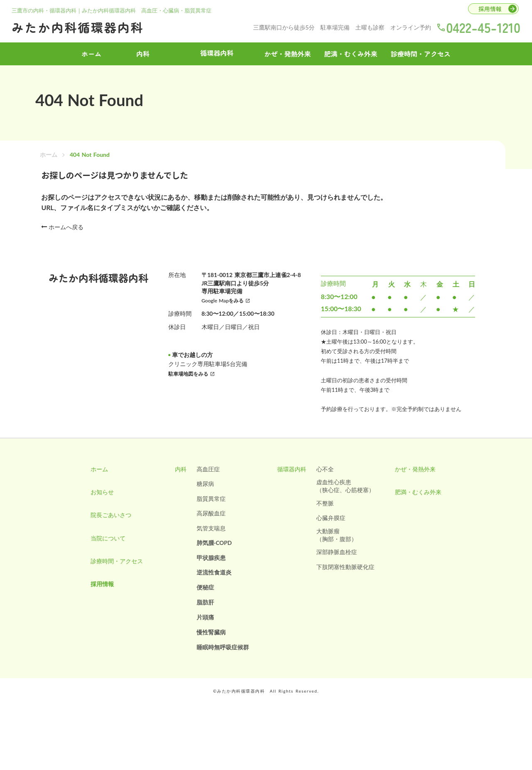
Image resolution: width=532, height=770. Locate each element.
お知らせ (99, 507)
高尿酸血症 (210, 527)
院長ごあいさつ (108, 532)
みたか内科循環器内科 (82, 26)
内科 (143, 53)
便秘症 (204, 602)
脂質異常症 (210, 512)
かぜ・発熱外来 (288, 53)
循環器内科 (293, 482)
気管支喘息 (210, 542)
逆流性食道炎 (213, 587)
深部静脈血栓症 (338, 566)
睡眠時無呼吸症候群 (222, 662)
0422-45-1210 (482, 26)
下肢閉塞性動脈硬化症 (347, 581)
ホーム (49, 162)
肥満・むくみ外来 (351, 53)
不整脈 (326, 516)
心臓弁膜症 (332, 531)
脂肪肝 (204, 617)
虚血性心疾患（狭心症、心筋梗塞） (347, 499)
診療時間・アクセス (421, 53)
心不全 (326, 482)
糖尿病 (204, 497)
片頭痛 (204, 632)
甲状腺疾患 (210, 572)
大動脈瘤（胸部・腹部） (338, 549)
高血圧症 (207, 482)
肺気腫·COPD (214, 557)
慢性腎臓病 (210, 647)
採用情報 (99, 607)
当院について (105, 557)
